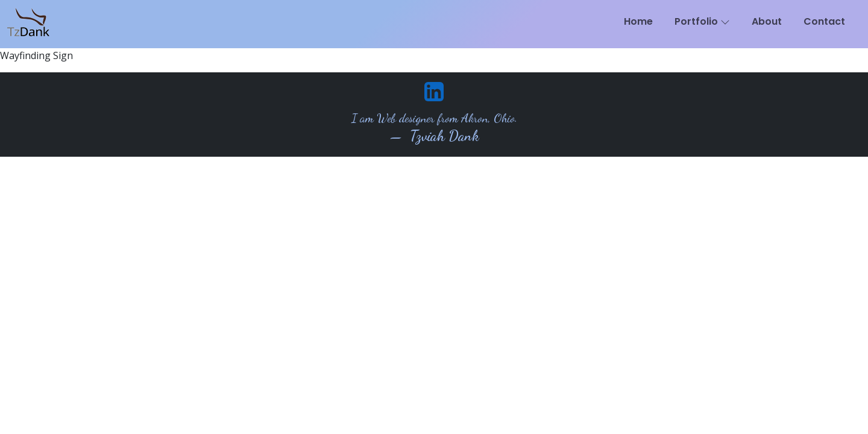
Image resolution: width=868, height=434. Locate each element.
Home (638, 21)
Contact (824, 21)
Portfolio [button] (702, 21)
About (767, 21)
